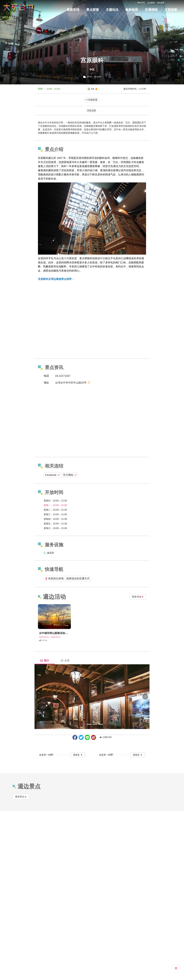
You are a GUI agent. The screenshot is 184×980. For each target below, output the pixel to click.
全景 (65, 661)
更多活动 (138, 597)
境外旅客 (161, 3)
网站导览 (141, 3)
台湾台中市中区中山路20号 (73, 383)
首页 (4, 17)
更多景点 (21, 797)
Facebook (52, 475)
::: (134, 2)
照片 (45, 661)
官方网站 (70, 475)
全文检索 (151, 3)
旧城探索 (91, 100)
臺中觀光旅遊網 (18, 7)
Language (171, 3)
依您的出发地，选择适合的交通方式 (67, 578)
